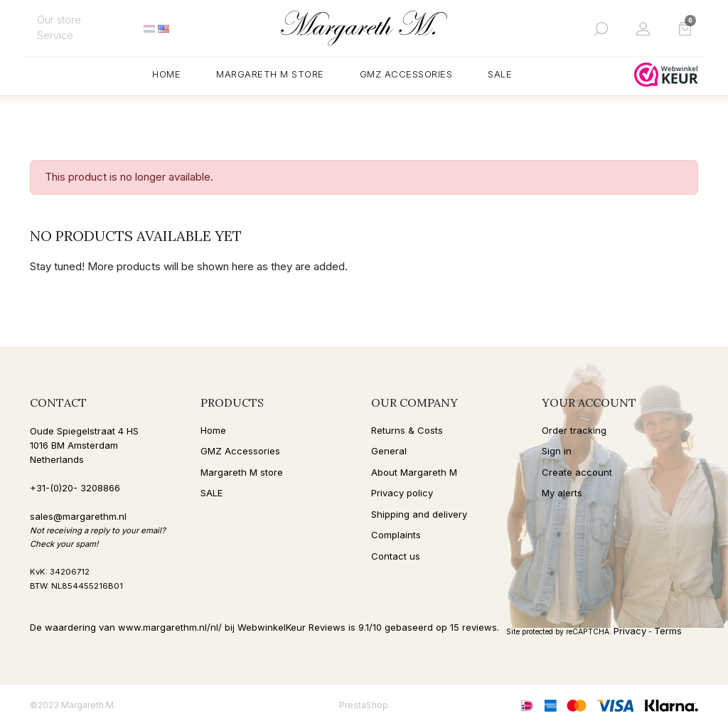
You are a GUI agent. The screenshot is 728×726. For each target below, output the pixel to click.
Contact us (396, 556)
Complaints (396, 535)
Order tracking (574, 430)
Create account (577, 472)
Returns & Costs (407, 430)
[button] (601, 28)
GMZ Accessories (240, 451)
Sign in (557, 451)
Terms (668, 631)
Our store (59, 20)
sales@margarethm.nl (78, 516)
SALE (212, 493)
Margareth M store (242, 472)
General (389, 451)
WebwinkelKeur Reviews (291, 627)
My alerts (562, 493)
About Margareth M (414, 472)
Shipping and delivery (419, 514)
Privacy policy (402, 493)
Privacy (630, 631)
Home (213, 430)
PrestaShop (364, 705)
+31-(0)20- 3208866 (75, 488)
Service (55, 35)
